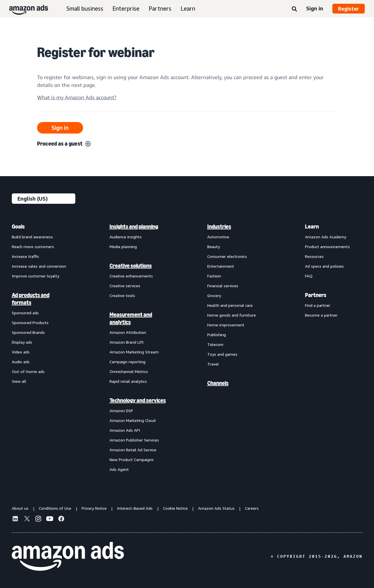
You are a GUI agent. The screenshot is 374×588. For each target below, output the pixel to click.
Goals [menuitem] (18, 227)
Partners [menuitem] (316, 295)
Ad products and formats (31, 299)
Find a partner (318, 305)
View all (19, 381)
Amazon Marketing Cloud (133, 420)
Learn (188, 8)
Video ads (21, 352)
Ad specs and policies (324, 266)
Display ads (22, 342)
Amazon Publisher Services (134, 440)
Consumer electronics (227, 256)
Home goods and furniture (232, 315)
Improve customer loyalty (36, 276)
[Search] (294, 9)
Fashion (214, 276)
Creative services (125, 286)
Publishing (217, 335)
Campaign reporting (127, 362)
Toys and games (222, 354)
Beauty (214, 247)
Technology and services (138, 400)
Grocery (214, 295)
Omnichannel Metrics (129, 371)
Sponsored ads (25, 313)
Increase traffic (25, 256)
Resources (314, 256)
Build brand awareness (32, 237)
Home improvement (226, 325)
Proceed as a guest (64, 144)
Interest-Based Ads (135, 508)
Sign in (315, 8)
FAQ (309, 276)
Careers (252, 508)
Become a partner (321, 315)
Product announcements (327, 247)
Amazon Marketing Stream (134, 352)
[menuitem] (41, 348)
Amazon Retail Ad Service (133, 450)
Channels (218, 383)
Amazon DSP (121, 411)
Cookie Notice (175, 508)
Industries (219, 227)
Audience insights (126, 237)
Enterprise (126, 8)
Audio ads (21, 362)
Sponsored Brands (28, 332)
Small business (85, 8)
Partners (160, 8)
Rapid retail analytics (128, 381)
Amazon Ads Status (216, 508)
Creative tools (122, 295)
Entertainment (221, 266)
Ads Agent (119, 469)
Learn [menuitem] (312, 227)
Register (349, 9)
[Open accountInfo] (77, 100)
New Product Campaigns (132, 459)
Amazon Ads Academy (326, 237)
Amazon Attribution (128, 332)
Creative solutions (131, 266)
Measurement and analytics (131, 318)
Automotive (218, 237)
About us (20, 508)
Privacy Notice (94, 508)
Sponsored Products (30, 322)
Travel (213, 364)
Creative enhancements (131, 276)
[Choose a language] (44, 199)
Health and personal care (230, 305)
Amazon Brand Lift (127, 342)
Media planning (123, 247)
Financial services (223, 286)
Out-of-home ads (28, 371)
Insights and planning (134, 227)
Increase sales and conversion (39, 266)
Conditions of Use (55, 508)
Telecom (215, 344)
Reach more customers (33, 247)
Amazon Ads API (125, 430)
